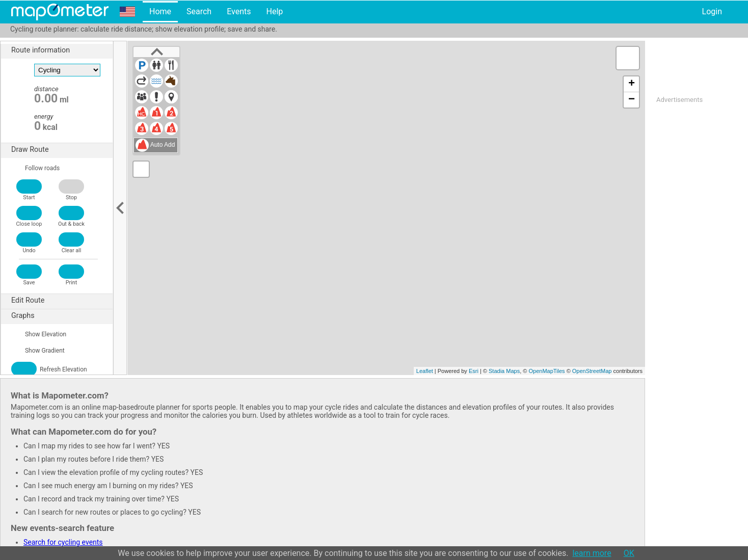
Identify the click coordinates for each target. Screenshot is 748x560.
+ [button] (632, 84)
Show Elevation (39, 334)
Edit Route (62, 301)
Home (160, 11)
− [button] (632, 100)
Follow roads (35, 168)
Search (199, 11)
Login (712, 11)
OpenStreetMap (592, 371)
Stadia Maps (504, 371)
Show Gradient (38, 351)
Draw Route (62, 150)
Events (239, 11)
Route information (62, 50)
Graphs (62, 316)
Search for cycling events (63, 542)
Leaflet (425, 371)
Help (274, 11)
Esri (474, 371)
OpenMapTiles (546, 371)
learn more (592, 553)
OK (629, 553)
